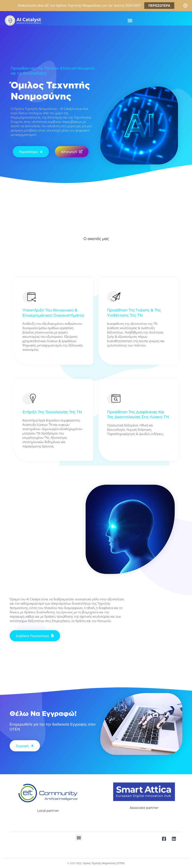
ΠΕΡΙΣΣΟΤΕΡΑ (159, 6)
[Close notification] (185, 6)
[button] (130, 21)
